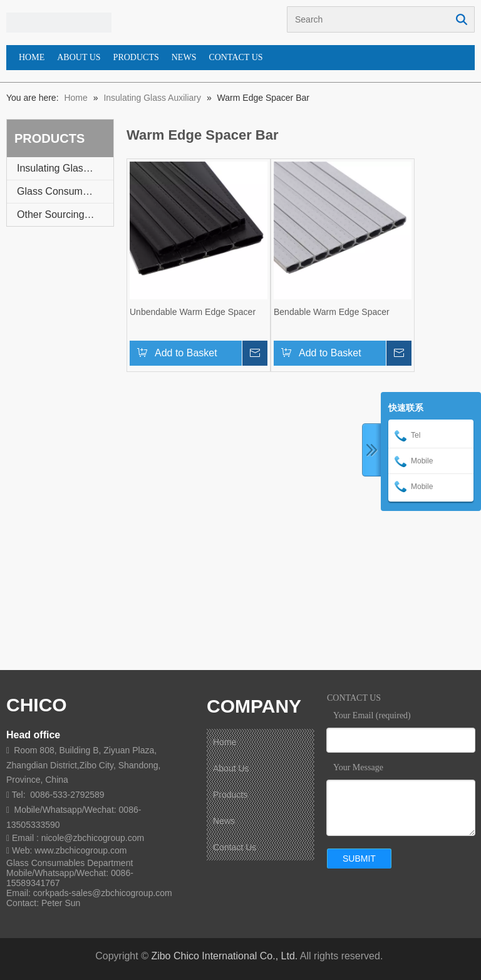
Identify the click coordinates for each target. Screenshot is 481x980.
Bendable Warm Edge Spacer (332, 312)
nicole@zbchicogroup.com (93, 838)
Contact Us (235, 847)
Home (225, 742)
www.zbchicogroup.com (80, 850)
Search (462, 19)
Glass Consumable (59, 191)
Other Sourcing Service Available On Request (65, 214)
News (224, 821)
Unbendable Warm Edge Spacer (193, 312)
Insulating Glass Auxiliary (65, 168)
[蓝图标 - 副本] (59, 23)
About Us (231, 768)
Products (230, 795)
